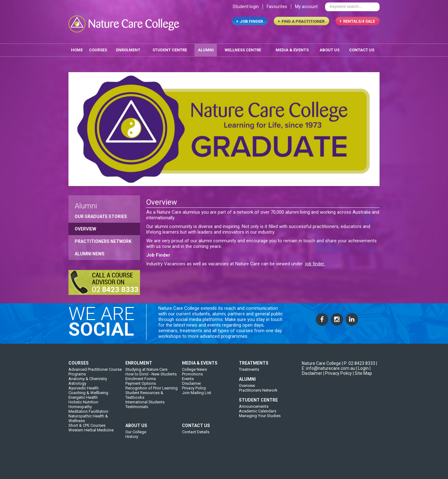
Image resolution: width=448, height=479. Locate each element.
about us (329, 49)
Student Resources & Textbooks (144, 413)
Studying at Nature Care (146, 388)
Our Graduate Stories (101, 216)
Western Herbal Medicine (91, 448)
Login (363, 387)
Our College (136, 450)
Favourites (277, 12)
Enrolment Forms (141, 397)
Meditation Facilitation (88, 430)
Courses (98, 49)
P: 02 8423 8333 (359, 382)
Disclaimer (191, 402)
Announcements (254, 425)
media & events (292, 49)
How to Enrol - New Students (151, 392)
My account (306, 12)
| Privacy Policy (338, 392)
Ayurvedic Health (84, 406)
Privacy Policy (194, 406)
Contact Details (196, 450)
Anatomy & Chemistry (88, 397)
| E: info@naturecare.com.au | (339, 384)
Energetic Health (83, 416)
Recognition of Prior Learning (152, 406)
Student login (246, 12)
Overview (85, 228)
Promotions (192, 392)
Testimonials (137, 425)
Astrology (77, 402)
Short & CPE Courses (87, 444)
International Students (145, 420)
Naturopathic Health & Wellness (88, 437)
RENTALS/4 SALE (357, 27)
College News (194, 388)
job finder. (315, 263)
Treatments (249, 388)
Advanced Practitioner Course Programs (95, 390)
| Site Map (362, 392)
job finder (250, 27)
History (132, 455)
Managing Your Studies (260, 434)
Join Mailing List (197, 411)
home (77, 49)
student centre (170, 49)
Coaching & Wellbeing (88, 411)
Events (188, 397)
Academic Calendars (258, 429)
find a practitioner (301, 27)
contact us (362, 49)
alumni (206, 49)
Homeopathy (80, 425)
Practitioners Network (103, 241)
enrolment (128, 49)
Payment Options (141, 402)
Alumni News (90, 253)
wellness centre (243, 49)
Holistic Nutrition (83, 420)
